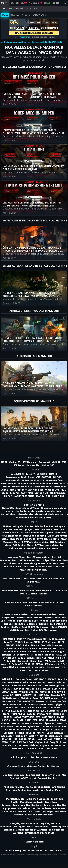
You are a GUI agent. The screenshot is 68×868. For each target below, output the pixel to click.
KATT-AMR (27, 493)
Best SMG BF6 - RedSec (44, 614)
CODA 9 (19, 642)
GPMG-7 (8, 689)
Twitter (29, 842)
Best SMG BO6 (13, 602)
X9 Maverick (13, 480)
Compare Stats (16, 766)
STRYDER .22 (9, 711)
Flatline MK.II (32, 642)
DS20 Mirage (29, 462)
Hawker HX (33, 465)
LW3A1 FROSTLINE (24, 496)
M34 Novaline (35, 490)
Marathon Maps (44, 811)
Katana (39, 655)
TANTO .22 (60, 739)
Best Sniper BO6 (48, 602)
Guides (43, 594)
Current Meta (49, 757)
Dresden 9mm (24, 679)
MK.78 (32, 483)
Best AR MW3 (51, 578)
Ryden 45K (34, 477)
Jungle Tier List (51, 775)
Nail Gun (26, 698)
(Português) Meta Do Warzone (30, 827)
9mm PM (21, 726)
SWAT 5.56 (58, 496)
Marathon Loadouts (32, 802)
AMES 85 (54, 711)
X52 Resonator (40, 701)
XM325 (6, 487)
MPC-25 (57, 477)
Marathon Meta (36, 548)
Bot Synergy (54, 766)
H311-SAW (59, 648)
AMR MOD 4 (49, 717)
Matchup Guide (36, 766)
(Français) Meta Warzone (23, 823)
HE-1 (42, 720)
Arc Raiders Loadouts (38, 787)
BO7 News (32, 594)
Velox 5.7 (23, 648)
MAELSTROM (51, 689)
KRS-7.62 (41, 658)
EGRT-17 (46, 477)
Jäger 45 (50, 655)
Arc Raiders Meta (14, 787)
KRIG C (21, 711)
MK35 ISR (42, 474)
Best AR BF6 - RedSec (17, 614)
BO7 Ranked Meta (23, 545)
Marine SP (59, 714)
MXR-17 (56, 462)
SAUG (60, 723)
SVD (38, 717)
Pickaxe (20, 733)
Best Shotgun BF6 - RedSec (33, 621)
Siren (45, 670)
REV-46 (26, 480)
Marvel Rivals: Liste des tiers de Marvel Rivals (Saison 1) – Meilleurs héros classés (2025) (34, 516)
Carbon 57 (15, 462)
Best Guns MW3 (25, 567)
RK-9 (63, 490)
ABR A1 (41, 733)
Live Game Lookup (13, 775)
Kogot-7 (30, 474)
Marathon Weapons (38, 799)
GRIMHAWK (54, 667)
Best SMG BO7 (10, 590)
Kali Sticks (8, 679)
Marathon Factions (21, 811)
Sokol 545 (6, 483)
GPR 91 (16, 723)
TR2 (48, 496)
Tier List (34, 757)
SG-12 (5, 493)
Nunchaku (52, 720)
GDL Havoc (31, 748)
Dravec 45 (44, 462)
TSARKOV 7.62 (19, 686)
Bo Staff (18, 720)
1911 (38, 670)
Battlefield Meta (34, 505)
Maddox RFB (44, 483)
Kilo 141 (45, 487)
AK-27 (4, 462)
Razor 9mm (20, 483)
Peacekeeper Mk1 (16, 477)
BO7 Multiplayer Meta (35, 542)
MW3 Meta (16, 539)
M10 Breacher (18, 490)
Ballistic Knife (28, 652)
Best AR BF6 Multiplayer (36, 627)
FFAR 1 (10, 708)
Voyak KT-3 (17, 474)
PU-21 (51, 704)
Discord (39, 842)
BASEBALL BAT (25, 742)
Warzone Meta (43, 529)
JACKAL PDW (44, 714)
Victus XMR (41, 493)
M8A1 (63, 483)
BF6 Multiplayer (23, 529)
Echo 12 (14, 493)
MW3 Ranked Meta (48, 539)
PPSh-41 (31, 733)
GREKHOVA (31, 720)
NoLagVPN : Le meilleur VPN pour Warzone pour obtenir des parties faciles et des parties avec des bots (35, 510)
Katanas (19, 689)
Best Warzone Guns (39, 557)
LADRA (23, 739)
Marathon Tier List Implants (35, 808)
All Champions (19, 757)
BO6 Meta (30, 539)
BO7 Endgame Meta (46, 545)
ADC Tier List (29, 778)
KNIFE (34, 648)
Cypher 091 (42, 742)
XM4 (5, 704)
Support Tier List (48, 778)
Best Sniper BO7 (45, 590)
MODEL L (27, 723)
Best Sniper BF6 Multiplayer (41, 630)
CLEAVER (58, 730)
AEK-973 (38, 723)
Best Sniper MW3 (37, 570)
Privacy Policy (13, 850)
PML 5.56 (20, 708)
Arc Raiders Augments (26, 790)
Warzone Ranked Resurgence (37, 533)
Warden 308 (52, 490)
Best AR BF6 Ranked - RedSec (31, 624)
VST (64, 462)
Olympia (9, 733)
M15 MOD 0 (38, 480)
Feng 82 (54, 742)
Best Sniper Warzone (49, 560)
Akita (5, 490)
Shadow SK (10, 648)
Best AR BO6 (30, 602)
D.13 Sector (7, 736)
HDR (56, 483)
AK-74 (27, 701)
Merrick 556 (58, 487)
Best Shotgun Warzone (37, 563)
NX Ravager (57, 652)
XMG (5, 742)
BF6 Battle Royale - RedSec (18, 526)
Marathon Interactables (39, 815)
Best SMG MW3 (45, 567)
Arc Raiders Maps (51, 790)
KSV (3, 726)
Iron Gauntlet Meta (34, 536)
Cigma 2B (49, 723)
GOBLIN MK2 (55, 708)
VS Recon (19, 465)
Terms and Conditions (36, 850)
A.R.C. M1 (61, 655)
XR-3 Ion (34, 487)
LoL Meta (52, 548)
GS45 (13, 742)
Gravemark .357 (56, 733)
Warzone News (17, 557)
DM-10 (11, 726)
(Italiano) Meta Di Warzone (32, 830)
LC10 (63, 698)
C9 (66, 723)
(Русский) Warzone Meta (40, 833)
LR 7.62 (8, 496)
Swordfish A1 (20, 487)
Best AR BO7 (27, 590)
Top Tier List (33, 775)
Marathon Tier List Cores (28, 805)
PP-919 (51, 682)
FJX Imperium (58, 493)
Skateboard (56, 736)
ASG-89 (31, 714)
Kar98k (40, 496)
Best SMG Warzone (23, 560)
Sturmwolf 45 (54, 480)
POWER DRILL (25, 730)
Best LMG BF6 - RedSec (40, 618)
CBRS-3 (53, 474)
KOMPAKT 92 (18, 714)
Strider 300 (48, 465)
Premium (24, 37)
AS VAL (48, 739)
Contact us (56, 850)
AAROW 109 (45, 648)
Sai (66, 736)
